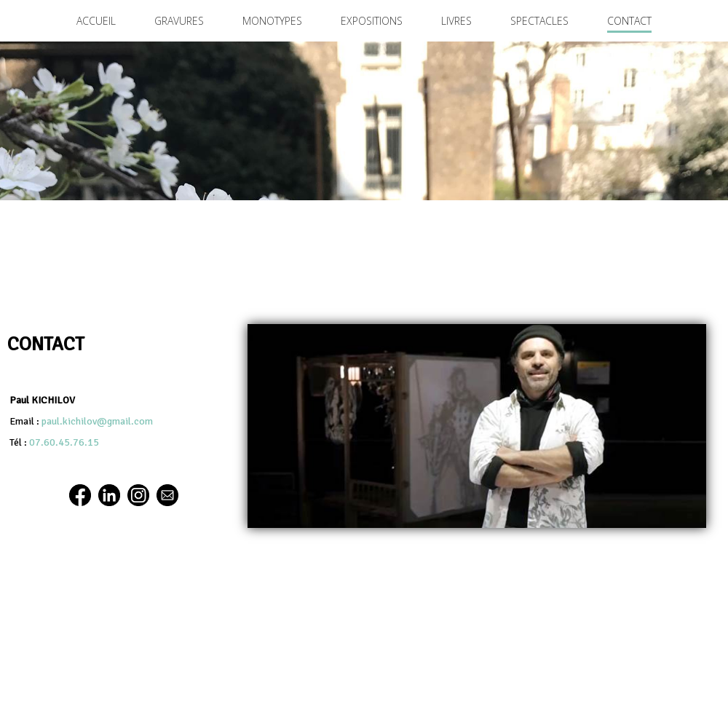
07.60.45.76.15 (64, 442)
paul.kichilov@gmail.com (97, 421)
